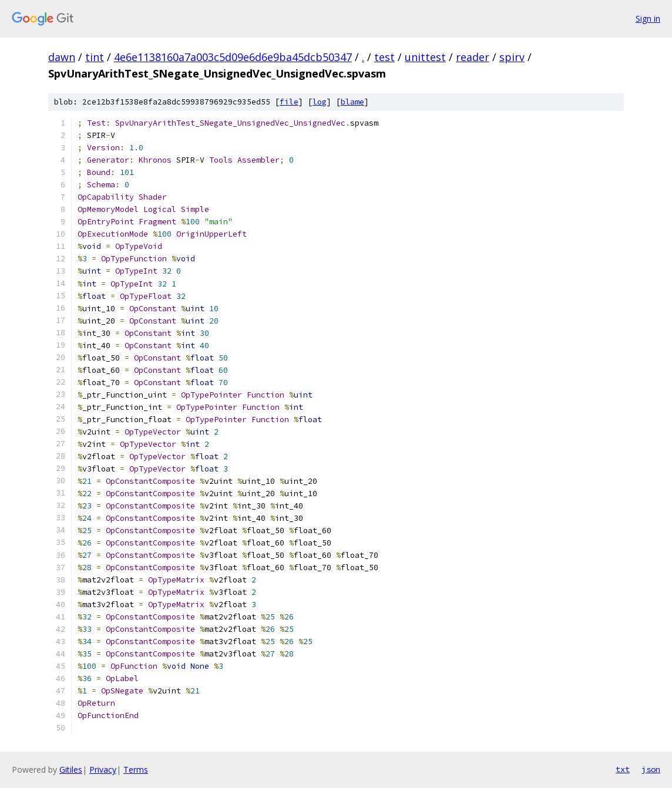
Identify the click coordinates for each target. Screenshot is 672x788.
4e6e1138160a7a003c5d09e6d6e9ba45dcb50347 (233, 57)
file (289, 102)
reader (473, 57)
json (651, 769)
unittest (425, 57)
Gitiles (71, 770)
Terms (136, 770)
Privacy (103, 770)
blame (352, 102)
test (384, 57)
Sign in (648, 18)
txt (623, 769)
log (320, 102)
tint (95, 57)
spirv (512, 57)
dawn (62, 57)
